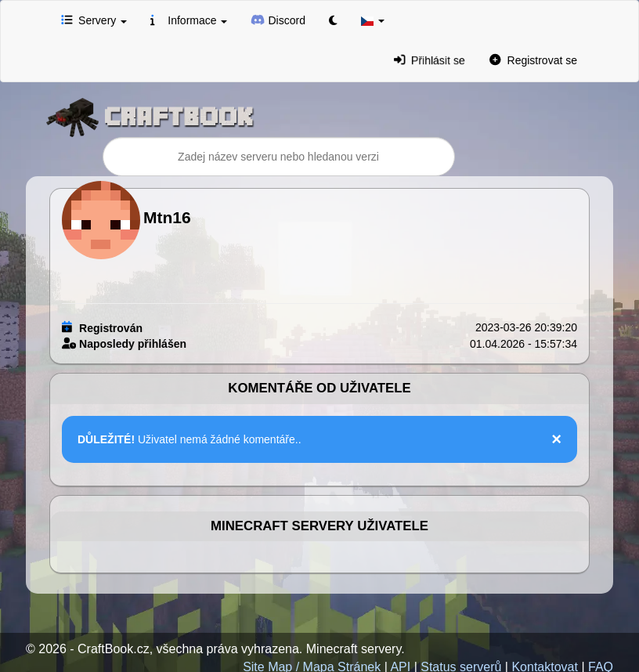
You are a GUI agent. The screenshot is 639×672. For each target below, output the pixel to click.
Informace (189, 20)
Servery (94, 20)
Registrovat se (533, 60)
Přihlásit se (429, 60)
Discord (278, 20)
